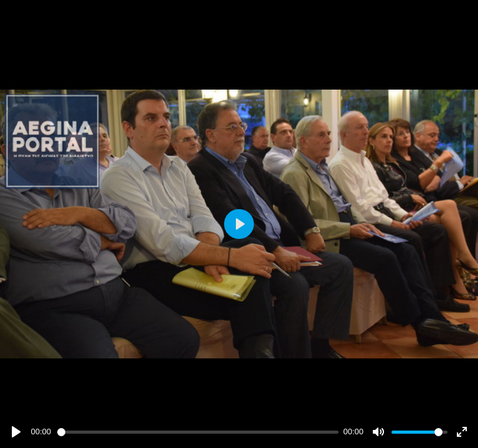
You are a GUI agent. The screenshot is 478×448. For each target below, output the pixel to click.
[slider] (198, 432)
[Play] (16, 432)
